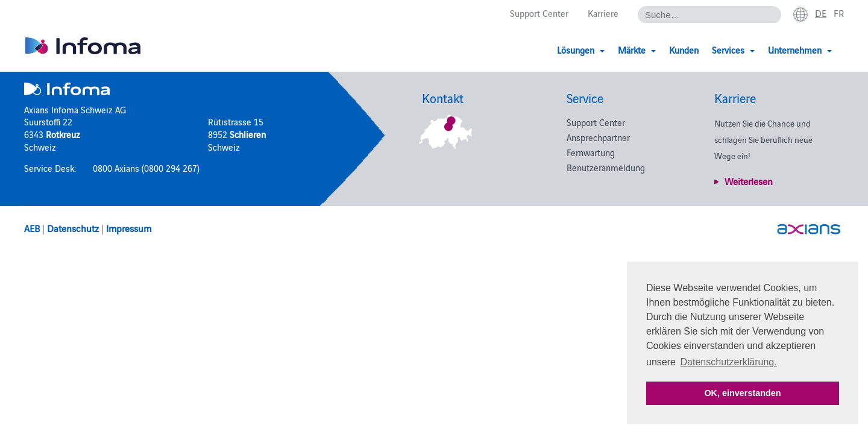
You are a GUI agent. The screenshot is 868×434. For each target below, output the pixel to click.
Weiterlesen (749, 181)
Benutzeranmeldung (606, 167)
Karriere (603, 13)
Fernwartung (591, 152)
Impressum (129, 228)
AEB (32, 228)
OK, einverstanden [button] (742, 393)
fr (839, 13)
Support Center (539, 13)
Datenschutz (73, 228)
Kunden (684, 50)
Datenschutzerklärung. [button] (729, 362)
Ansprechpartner (598, 137)
